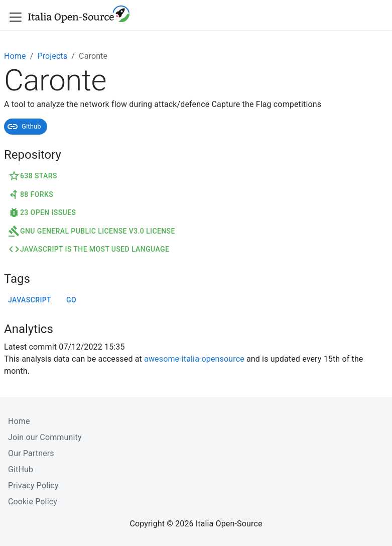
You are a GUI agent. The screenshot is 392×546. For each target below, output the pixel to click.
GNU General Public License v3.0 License (92, 231)
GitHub (21, 469)
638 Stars (33, 176)
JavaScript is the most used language (89, 249)
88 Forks (31, 194)
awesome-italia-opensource (194, 359)
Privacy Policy (33, 485)
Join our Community (45, 437)
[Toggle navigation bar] (16, 17)
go (71, 300)
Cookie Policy (33, 502)
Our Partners (31, 453)
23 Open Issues (42, 212)
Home (15, 56)
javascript (30, 300)
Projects (52, 56)
